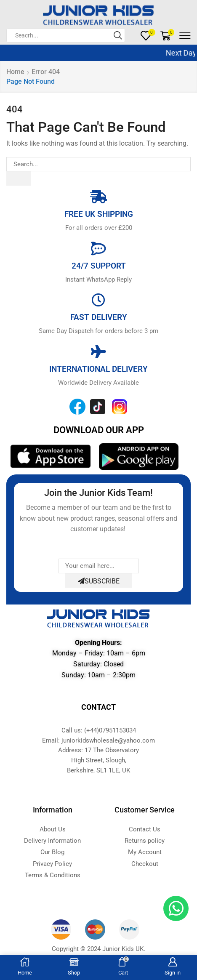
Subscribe (99, 581)
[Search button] (118, 35)
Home (15, 72)
